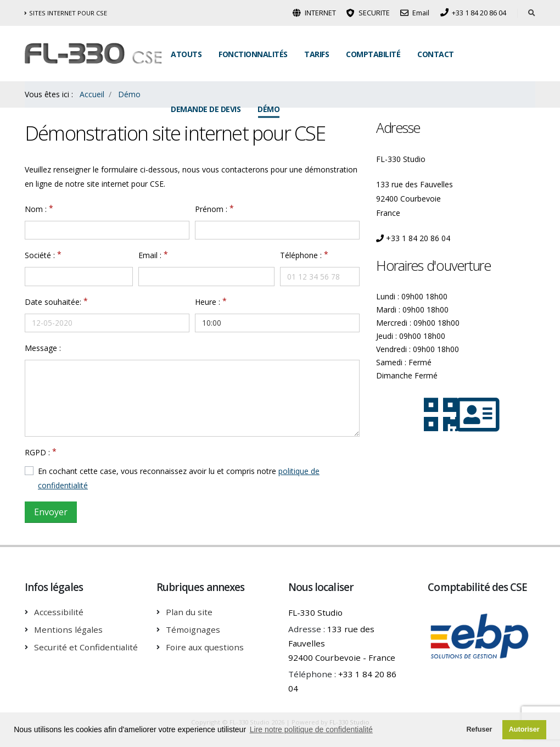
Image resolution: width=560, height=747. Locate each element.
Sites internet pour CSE (66, 13)
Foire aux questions (205, 647)
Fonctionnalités (253, 54)
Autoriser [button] (524, 729)
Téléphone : (301, 255)
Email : (150, 255)
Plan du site (189, 612)
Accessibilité (59, 612)
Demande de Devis (206, 109)
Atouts (186, 54)
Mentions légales (68, 629)
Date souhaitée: (53, 302)
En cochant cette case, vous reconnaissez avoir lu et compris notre (179, 478)
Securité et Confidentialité (86, 647)
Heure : (208, 302)
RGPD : (37, 452)
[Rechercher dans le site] (532, 13)
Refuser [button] (479, 729)
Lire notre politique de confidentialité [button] (311, 729)
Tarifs (317, 54)
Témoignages (193, 629)
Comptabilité (373, 54)
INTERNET (314, 13)
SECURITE (368, 13)
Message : (43, 348)
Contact (436, 54)
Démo (268, 109)
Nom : (36, 209)
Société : (40, 255)
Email (415, 13)
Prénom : (211, 209)
